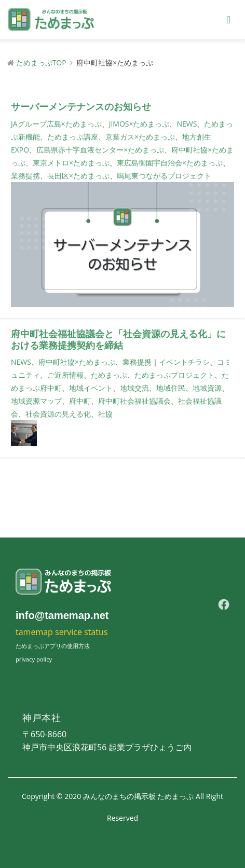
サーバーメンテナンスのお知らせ (81, 107)
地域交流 (134, 388)
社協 (105, 414)
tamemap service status (62, 632)
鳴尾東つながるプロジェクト (164, 176)
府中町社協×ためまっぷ (77, 362)
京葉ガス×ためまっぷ (140, 137)
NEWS (187, 124)
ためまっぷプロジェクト (174, 375)
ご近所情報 (65, 375)
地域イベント (91, 388)
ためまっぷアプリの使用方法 (53, 646)
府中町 (80, 401)
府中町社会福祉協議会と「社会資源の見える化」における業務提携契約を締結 (118, 340)
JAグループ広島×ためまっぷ (56, 124)
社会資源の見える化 (58, 414)
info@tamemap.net (62, 615)
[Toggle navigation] (229, 20)
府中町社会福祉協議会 (134, 401)
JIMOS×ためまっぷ (139, 124)
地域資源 (207, 388)
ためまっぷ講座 (73, 137)
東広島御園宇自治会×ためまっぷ (170, 163)
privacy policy (34, 659)
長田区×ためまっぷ (78, 176)
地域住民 (171, 388)
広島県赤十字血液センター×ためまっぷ (100, 150)
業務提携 (25, 176)
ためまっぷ (109, 375)
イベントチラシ (184, 362)
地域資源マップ (36, 401)
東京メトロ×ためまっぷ (71, 163)
